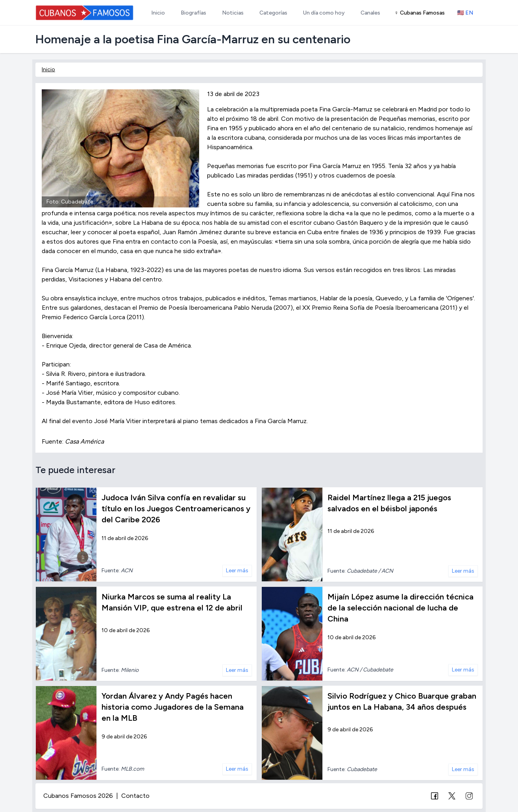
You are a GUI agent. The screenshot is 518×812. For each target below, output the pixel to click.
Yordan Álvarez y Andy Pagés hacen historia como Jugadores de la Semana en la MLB (173, 707)
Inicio (48, 69)
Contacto (135, 796)
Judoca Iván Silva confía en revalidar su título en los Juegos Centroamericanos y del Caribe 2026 (176, 509)
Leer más (237, 571)
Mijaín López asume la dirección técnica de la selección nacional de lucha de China (401, 608)
